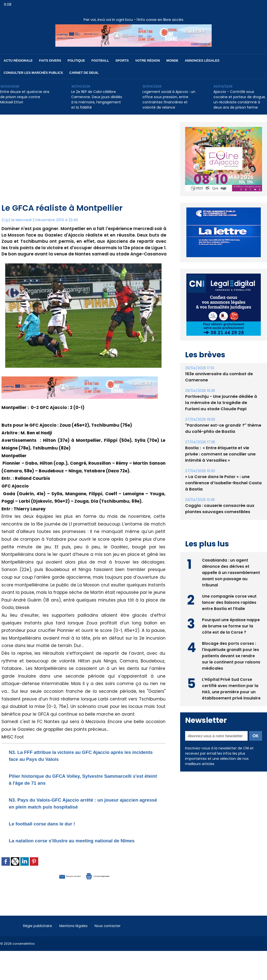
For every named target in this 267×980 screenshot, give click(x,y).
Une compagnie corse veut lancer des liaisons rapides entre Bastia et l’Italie (229, 590)
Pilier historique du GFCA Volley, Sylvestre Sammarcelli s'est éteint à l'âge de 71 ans (69, 779)
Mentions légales (81, 932)
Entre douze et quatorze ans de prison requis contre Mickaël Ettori (25, 97)
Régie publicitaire (40, 932)
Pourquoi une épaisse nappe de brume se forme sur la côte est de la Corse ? (231, 614)
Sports (122, 61)
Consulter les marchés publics (33, 73)
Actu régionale (18, 61)
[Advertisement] (84, 165)
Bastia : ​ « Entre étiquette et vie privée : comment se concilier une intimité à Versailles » (223, 443)
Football (100, 61)
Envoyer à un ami (56, 882)
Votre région (148, 61)
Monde (172, 61)
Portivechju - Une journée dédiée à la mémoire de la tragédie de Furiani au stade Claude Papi (223, 391)
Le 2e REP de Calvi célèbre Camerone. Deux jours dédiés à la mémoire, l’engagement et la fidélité (97, 100)
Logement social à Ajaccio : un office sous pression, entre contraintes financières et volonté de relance (169, 100)
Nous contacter (119, 932)
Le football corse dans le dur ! (51, 823)
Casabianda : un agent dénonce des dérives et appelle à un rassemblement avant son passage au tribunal (231, 560)
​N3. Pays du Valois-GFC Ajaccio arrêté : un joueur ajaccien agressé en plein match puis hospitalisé (79, 803)
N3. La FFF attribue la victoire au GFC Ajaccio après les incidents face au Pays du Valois (82, 755)
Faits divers (50, 61)
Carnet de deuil (84, 73)
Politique (76, 61)
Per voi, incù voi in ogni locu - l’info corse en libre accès (133, 20)
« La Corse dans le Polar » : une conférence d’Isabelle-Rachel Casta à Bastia (222, 471)
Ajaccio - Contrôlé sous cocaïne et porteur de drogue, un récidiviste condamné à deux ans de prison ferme (240, 100)
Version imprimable (109, 882)
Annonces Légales (202, 61)
